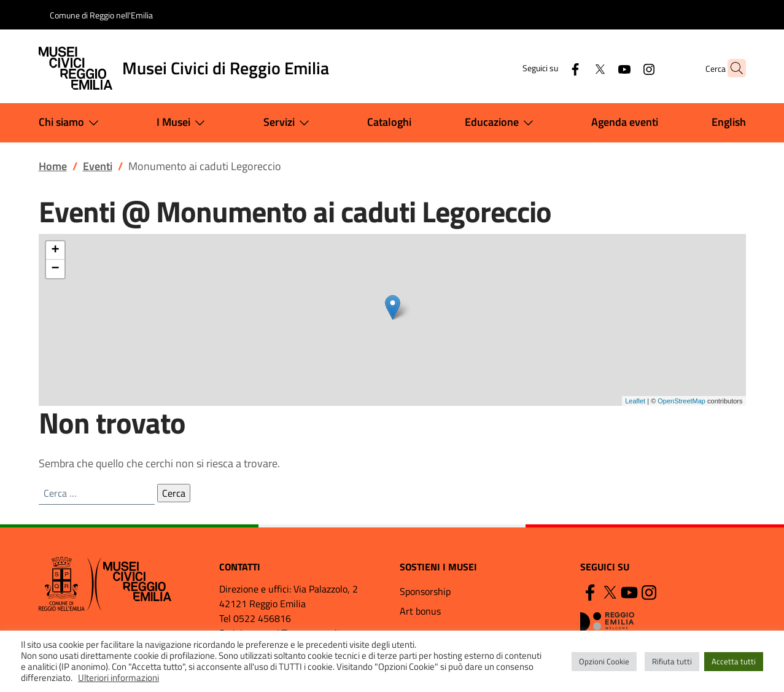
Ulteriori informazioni (118, 678)
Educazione (502, 123)
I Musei (183, 123)
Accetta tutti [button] (734, 661)
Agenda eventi (625, 122)
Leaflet (635, 401)
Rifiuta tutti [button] (672, 661)
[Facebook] (551, 68)
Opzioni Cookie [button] (604, 661)
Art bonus (420, 611)
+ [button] (55, 251)
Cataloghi (389, 122)
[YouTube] (600, 68)
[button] (731, 68)
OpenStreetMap (681, 401)
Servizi (289, 123)
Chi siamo (71, 123)
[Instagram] (625, 68)
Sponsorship (425, 591)
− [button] (55, 269)
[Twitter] (576, 68)
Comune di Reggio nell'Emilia (101, 15)
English (729, 122)
